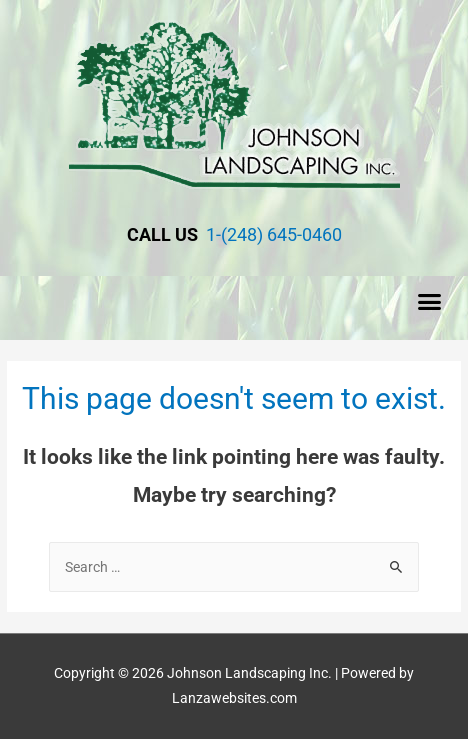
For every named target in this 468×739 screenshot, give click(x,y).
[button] (430, 302)
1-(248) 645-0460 (272, 234)
